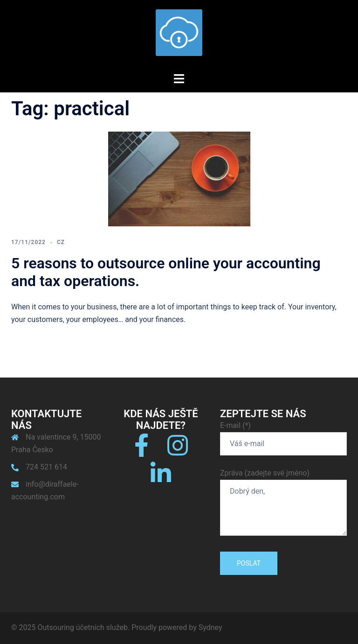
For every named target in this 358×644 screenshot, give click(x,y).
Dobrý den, (283, 508)
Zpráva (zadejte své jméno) (283, 503)
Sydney (210, 627)
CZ (61, 242)
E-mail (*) (283, 434)
